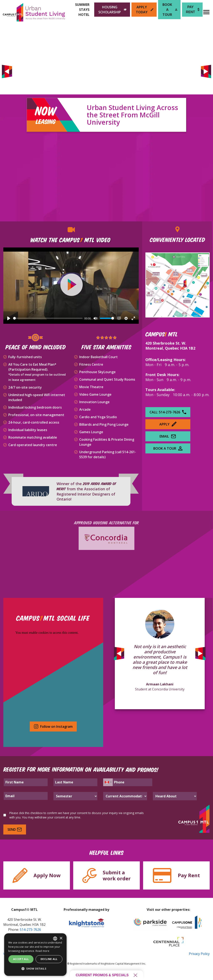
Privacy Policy (199, 954)
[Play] (9, 318)
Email (168, 436)
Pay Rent (193, 9)
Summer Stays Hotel (82, 10)
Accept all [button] (21, 959)
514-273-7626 (30, 930)
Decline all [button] (49, 959)
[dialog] (35, 955)
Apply (168, 424)
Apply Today (145, 10)
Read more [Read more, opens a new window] (42, 951)
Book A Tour (168, 448)
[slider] (48, 318)
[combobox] (55, 939)
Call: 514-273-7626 (168, 412)
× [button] (61, 938)
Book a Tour (170, 10)
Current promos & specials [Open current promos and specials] (106, 975)
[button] (35, 969)
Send (15, 829)
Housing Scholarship (113, 10)
